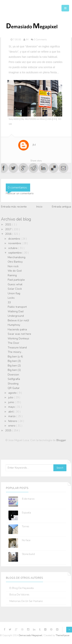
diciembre (14, 239)
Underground (16, 316)
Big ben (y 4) (15, 357)
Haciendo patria (17, 329)
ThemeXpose (62, 635)
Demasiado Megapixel (31, 635)
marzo (12, 416)
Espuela (26, 513)
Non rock (13, 266)
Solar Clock (15, 289)
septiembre (15, 253)
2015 (9, 430)
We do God (15, 271)
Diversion (13, 375)
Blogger (61, 440)
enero (12, 426)
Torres (26, 527)
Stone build (28, 554)
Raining (12, 275)
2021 (9, 224)
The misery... (15, 352)
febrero (13, 421)
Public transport (17, 307)
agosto (13, 393)
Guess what (15, 284)
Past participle (16, 280)
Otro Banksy (15, 262)
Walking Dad (16, 311)
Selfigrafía (14, 379)
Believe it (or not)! (18, 320)
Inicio (39, 207)
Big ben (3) (14, 361)
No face (26, 540)
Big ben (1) (14, 370)
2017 (9, 229)
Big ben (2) (14, 366)
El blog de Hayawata (22, 588)
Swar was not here (19, 334)
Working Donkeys (18, 339)
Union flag (14, 293)
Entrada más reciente (14, 207)
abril (11, 412)
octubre (13, 248)
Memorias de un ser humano (26, 601)
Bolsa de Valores (19, 595)
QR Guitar (14, 388)
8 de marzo (28, 499)
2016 (9, 234)
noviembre (15, 243)
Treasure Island (17, 348)
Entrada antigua (61, 207)
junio (12, 402)
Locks (11, 298)
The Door (13, 343)
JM (34, 145)
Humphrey (14, 325)
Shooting (13, 384)
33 (9, 302)
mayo (12, 407)
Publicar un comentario (20, 193)
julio (11, 397)
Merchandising (17, 257)
